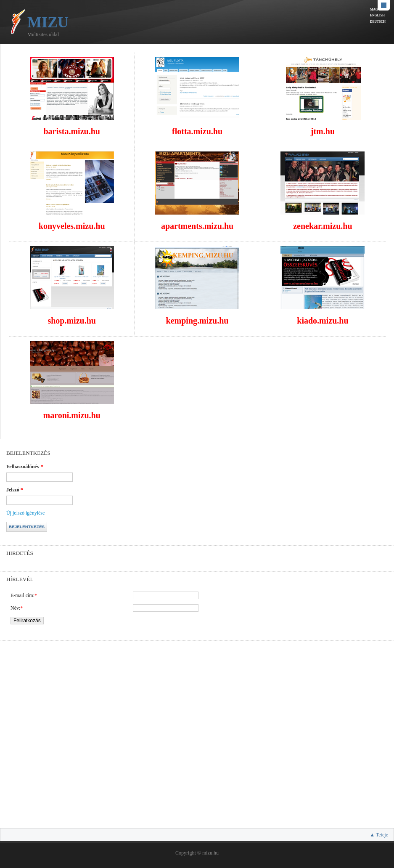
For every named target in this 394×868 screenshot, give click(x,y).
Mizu (48, 22)
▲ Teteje (379, 835)
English (377, 15)
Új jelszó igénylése (25, 513)
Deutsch (378, 22)
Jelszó (15, 490)
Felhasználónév (25, 467)
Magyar (377, 9)
